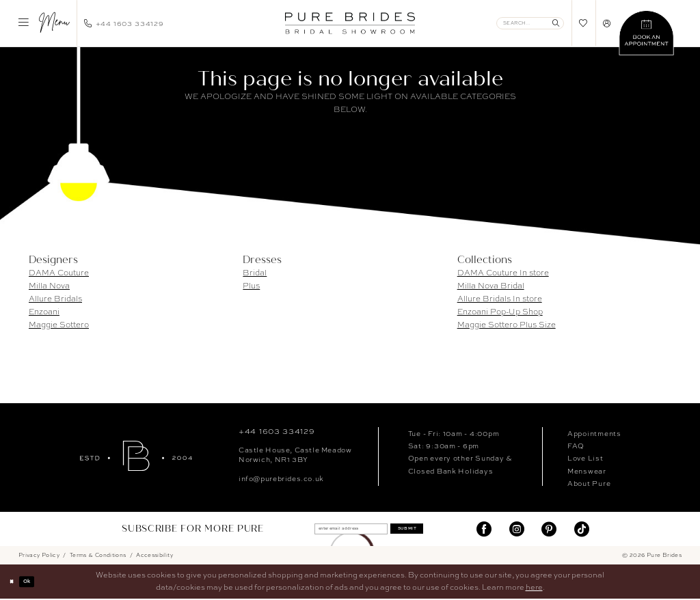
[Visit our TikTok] (582, 529)
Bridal (255, 273)
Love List (585, 458)
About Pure (589, 483)
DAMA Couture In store (503, 273)
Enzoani (44, 312)
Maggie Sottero (59, 325)
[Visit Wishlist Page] (583, 23)
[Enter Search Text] (530, 23)
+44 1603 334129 (277, 431)
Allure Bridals (55, 299)
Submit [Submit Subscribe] (427, 529)
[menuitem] (44, 23)
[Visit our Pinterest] (549, 529)
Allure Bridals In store (500, 299)
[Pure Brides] (136, 455)
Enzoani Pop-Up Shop (500, 312)
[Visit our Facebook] (484, 529)
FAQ (576, 446)
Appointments (594, 433)
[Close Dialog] (15, 582)
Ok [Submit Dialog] (37, 582)
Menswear (587, 471)
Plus (251, 286)
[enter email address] (341, 529)
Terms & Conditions (98, 556)
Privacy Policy (39, 556)
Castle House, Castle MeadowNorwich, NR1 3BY (295, 454)
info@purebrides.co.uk (281, 478)
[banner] (350, 23)
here (534, 588)
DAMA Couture (59, 273)
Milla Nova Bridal (491, 286)
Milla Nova (49, 286)
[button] (44, 23)
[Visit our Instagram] (517, 529)
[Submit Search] (556, 23)
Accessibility (154, 556)
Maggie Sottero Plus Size (507, 325)
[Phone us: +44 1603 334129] (124, 23)
